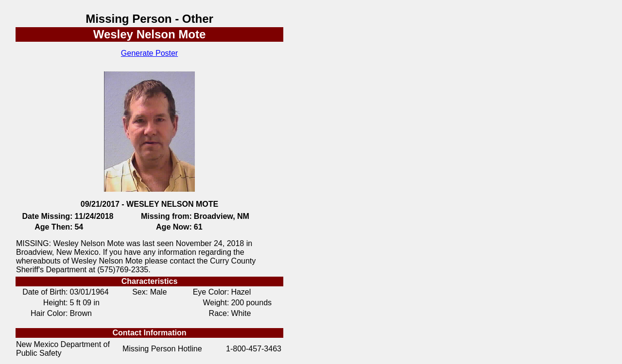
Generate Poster (149, 53)
